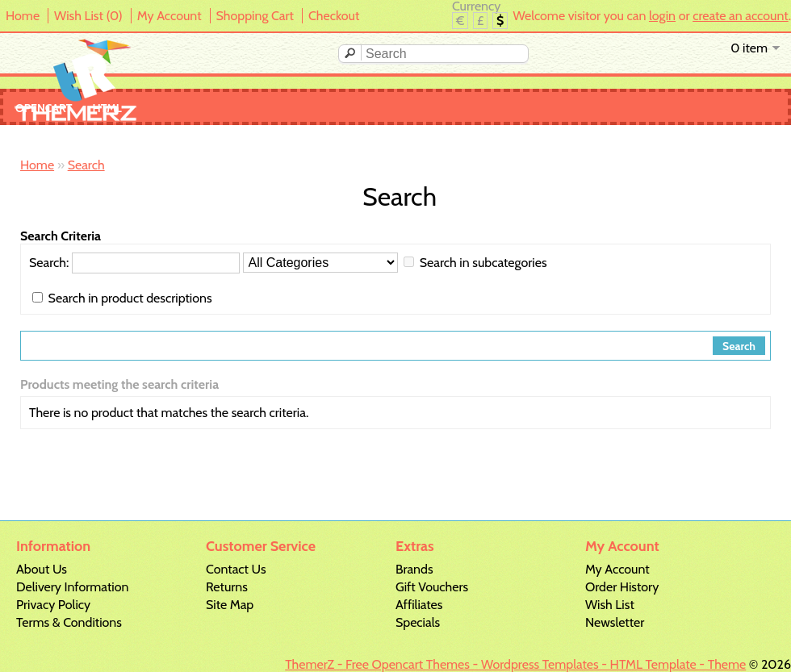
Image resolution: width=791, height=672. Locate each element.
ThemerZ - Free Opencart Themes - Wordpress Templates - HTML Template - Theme (515, 664)
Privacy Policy (53, 605)
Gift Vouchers (432, 587)
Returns (227, 587)
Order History (622, 587)
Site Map (230, 605)
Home (23, 16)
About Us (42, 569)
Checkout (334, 16)
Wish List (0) (88, 16)
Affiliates (419, 605)
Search (86, 165)
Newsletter (615, 622)
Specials (418, 622)
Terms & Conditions (69, 622)
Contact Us (236, 569)
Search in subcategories (483, 263)
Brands (414, 569)
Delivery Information (72, 587)
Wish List (610, 605)
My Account (169, 16)
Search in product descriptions (130, 298)
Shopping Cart (255, 16)
